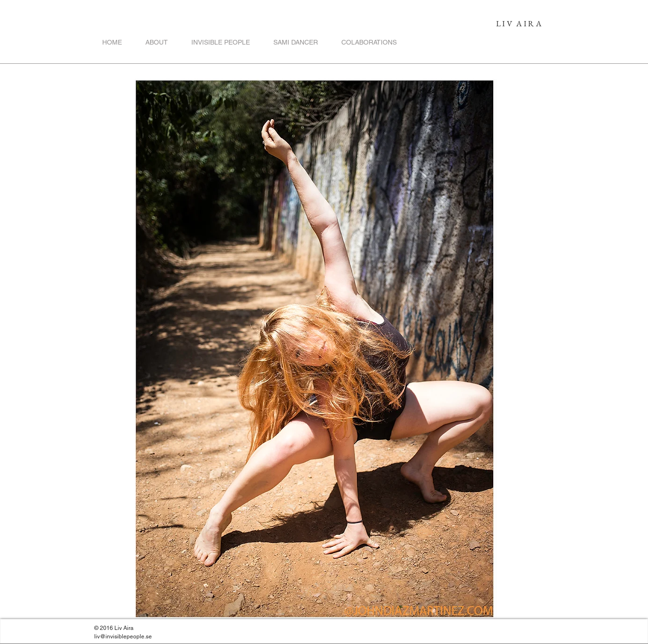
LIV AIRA (520, 23)
